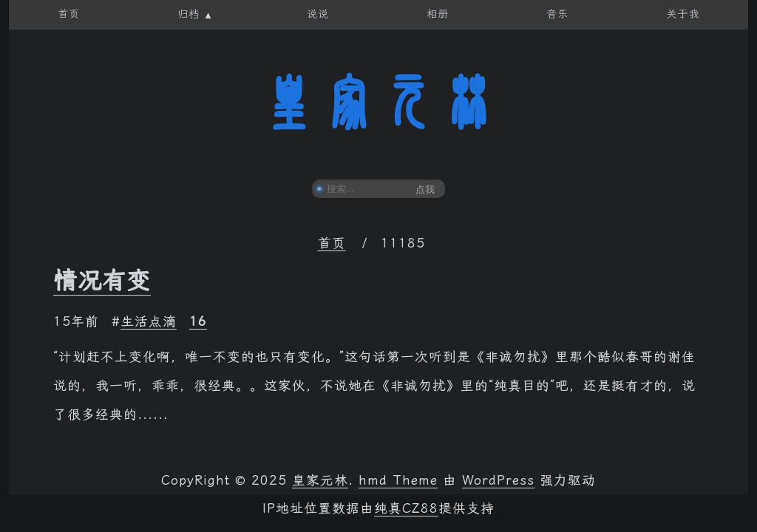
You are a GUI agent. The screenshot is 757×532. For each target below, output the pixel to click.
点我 (425, 190)
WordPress (498, 480)
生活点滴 (149, 321)
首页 (332, 243)
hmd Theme (398, 480)
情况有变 (102, 281)
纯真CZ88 (406, 508)
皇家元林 (378, 103)
